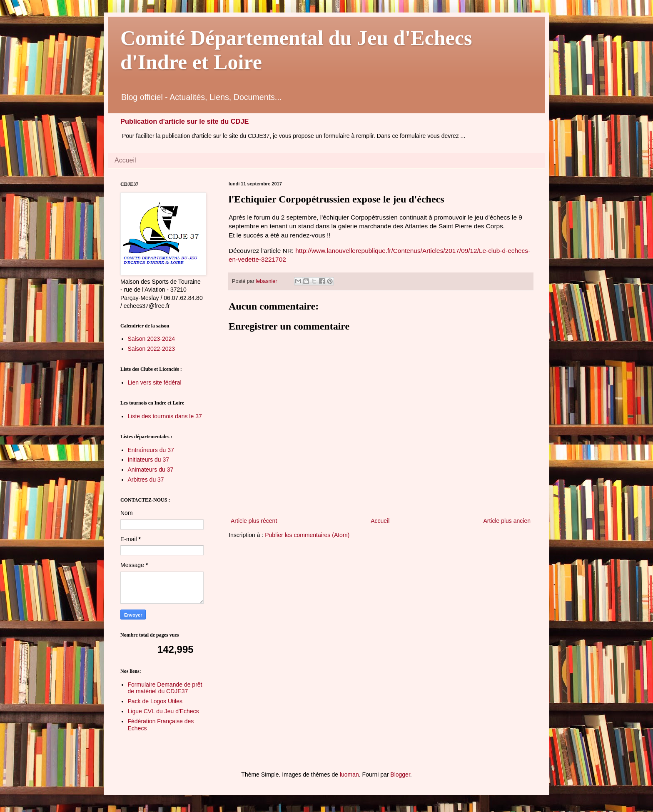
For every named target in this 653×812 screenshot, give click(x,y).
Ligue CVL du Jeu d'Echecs (163, 711)
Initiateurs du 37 (149, 460)
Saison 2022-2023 (152, 349)
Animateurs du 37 (151, 470)
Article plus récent (254, 521)
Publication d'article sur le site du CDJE (184, 121)
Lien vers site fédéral (155, 382)
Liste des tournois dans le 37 (165, 416)
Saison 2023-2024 (152, 339)
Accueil (125, 160)
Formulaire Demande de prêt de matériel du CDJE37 (165, 688)
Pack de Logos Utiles (155, 701)
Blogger (400, 775)
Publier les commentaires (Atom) (307, 535)
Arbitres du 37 (146, 480)
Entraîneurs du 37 (151, 450)
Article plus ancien (507, 521)
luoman (349, 775)
